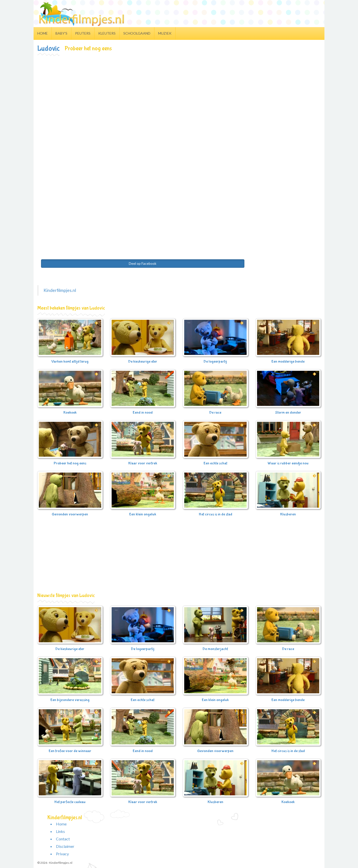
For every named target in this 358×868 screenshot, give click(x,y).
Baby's (61, 33)
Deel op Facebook (143, 263)
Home (43, 33)
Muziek (165, 33)
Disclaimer (65, 846)
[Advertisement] (179, 94)
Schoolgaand (137, 33)
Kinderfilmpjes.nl (60, 290)
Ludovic (48, 48)
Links (60, 831)
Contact (63, 839)
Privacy (62, 854)
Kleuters (107, 33)
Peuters (83, 33)
